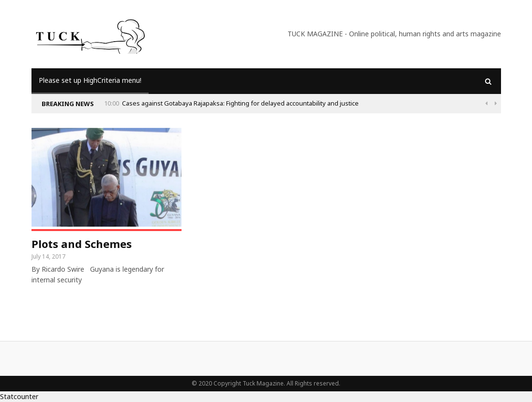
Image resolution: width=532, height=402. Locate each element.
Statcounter (19, 396)
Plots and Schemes (82, 244)
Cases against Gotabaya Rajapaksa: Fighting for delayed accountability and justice (240, 103)
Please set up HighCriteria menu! (90, 80)
